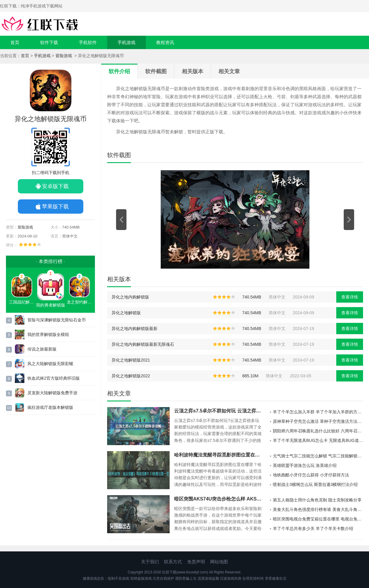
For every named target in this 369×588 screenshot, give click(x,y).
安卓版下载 (55, 186)
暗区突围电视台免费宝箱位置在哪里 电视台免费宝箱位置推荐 (318, 519)
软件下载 (49, 42)
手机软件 (88, 42)
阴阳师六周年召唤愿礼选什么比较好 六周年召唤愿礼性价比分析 (318, 431)
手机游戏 (126, 42)
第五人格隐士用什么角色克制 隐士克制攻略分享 (317, 500)
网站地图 (219, 562)
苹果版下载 (55, 207)
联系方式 (173, 562)
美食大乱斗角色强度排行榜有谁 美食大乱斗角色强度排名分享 (318, 509)
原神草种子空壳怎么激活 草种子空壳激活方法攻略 (318, 421)
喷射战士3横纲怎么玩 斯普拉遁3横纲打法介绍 (315, 484)
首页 (15, 42)
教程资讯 (165, 42)
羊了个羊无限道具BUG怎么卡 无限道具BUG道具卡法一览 (318, 440)
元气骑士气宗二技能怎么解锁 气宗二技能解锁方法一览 (318, 456)
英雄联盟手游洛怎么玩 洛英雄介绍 (305, 465)
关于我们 (150, 562)
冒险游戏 (64, 56)
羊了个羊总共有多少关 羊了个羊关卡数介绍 (313, 528)
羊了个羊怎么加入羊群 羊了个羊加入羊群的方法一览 (318, 412)
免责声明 (196, 562)
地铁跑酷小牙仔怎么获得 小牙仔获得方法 (311, 475)
